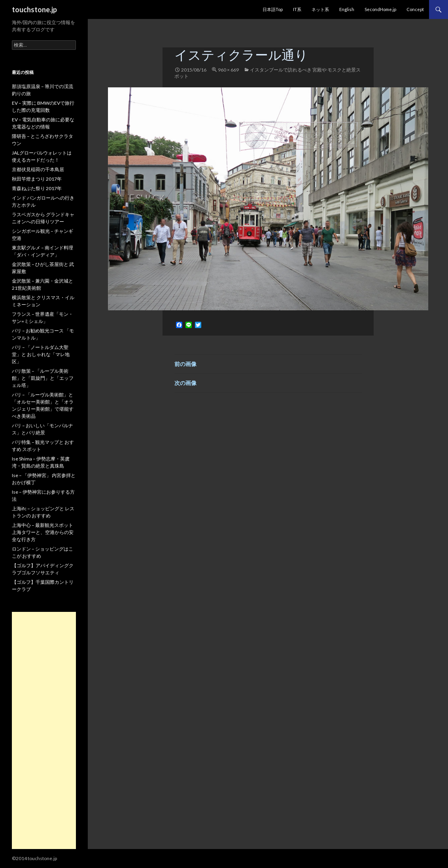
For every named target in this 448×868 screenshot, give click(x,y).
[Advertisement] (44, 730)
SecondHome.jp (380, 9)
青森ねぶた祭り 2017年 (37, 188)
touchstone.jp (34, 9)
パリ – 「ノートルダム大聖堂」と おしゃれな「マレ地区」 (41, 354)
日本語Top (273, 9)
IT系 (297, 9)
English (347, 9)
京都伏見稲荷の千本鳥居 (38, 169)
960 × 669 (228, 70)
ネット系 (320, 9)
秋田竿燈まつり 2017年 (37, 179)
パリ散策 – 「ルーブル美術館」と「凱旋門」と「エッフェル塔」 (43, 378)
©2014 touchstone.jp (34, 858)
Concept (415, 9)
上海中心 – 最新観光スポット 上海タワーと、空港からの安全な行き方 (43, 532)
